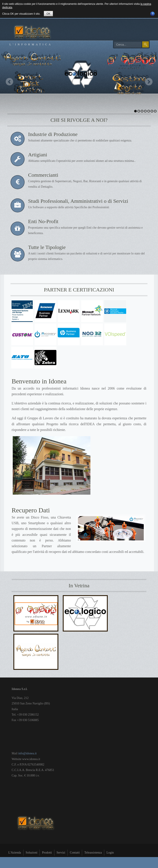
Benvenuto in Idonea (39, 381)
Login (110, 853)
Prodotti (47, 853)
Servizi (61, 853)
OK (48, 14)
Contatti (75, 853)
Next (149, 82)
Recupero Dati (31, 510)
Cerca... (114, 41)
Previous (9, 82)
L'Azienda (15, 853)
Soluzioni (32, 853)
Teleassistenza (93, 853)
